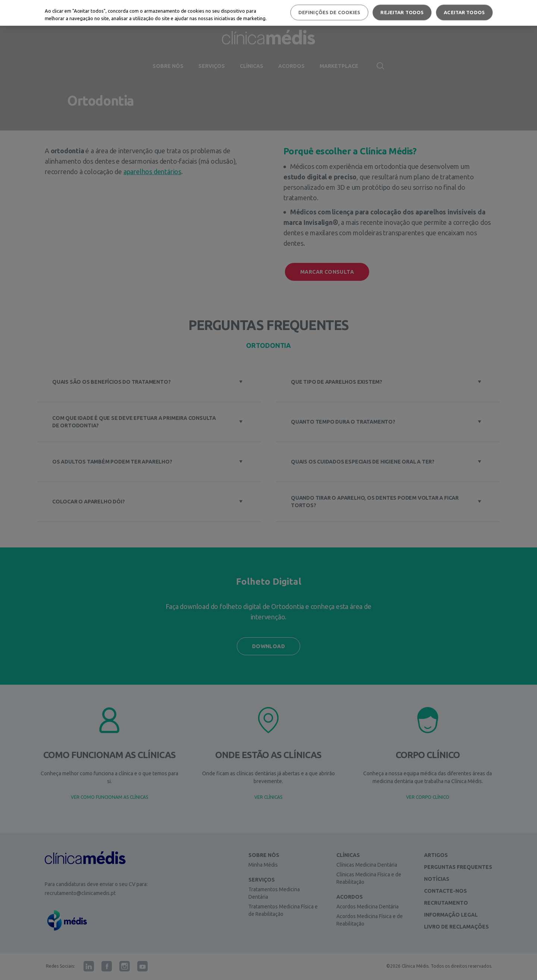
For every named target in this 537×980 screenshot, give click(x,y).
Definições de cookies (329, 12)
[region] (268, 13)
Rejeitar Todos (402, 12)
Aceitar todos (464, 12)
